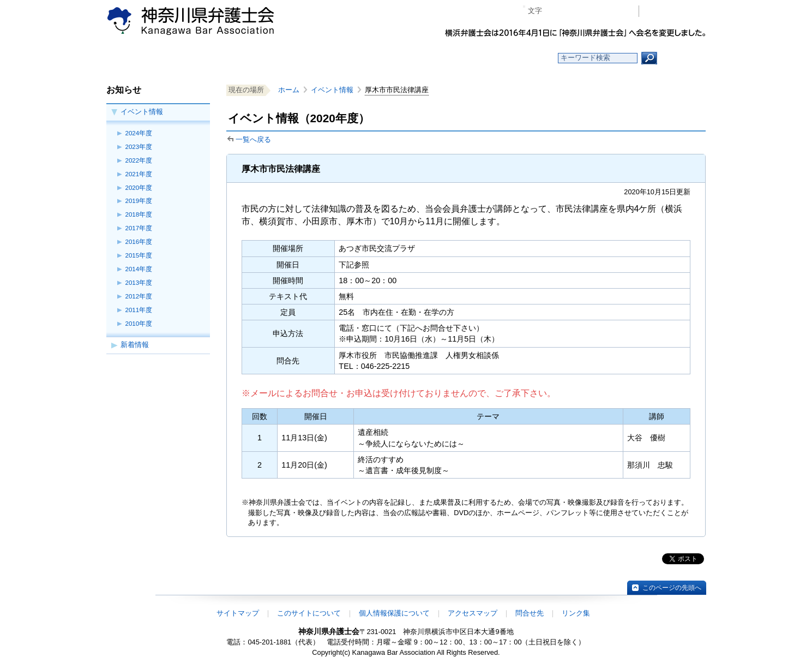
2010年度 (139, 324)
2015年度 (139, 255)
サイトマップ (238, 613)
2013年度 (139, 283)
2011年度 (139, 310)
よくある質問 (512, 58)
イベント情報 (142, 112)
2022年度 (139, 160)
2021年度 (139, 174)
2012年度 (139, 296)
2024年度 (139, 133)
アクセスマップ (473, 613)
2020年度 (139, 188)
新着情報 (135, 345)
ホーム (195, 58)
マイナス (555, 11)
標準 (572, 11)
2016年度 (139, 242)
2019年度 (139, 201)
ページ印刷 (615, 11)
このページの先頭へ (672, 588)
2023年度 (139, 147)
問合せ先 (530, 613)
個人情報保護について (394, 613)
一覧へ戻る (253, 139)
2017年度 (139, 228)
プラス (588, 11)
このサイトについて (309, 613)
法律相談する (432, 58)
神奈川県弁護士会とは (353, 58)
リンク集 (576, 613)
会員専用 (675, 11)
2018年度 (139, 214)
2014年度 (139, 269)
